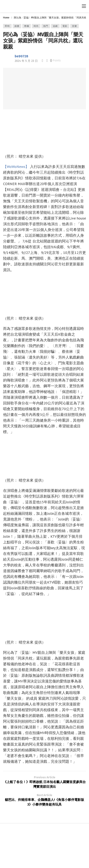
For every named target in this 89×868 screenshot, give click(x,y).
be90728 (21, 56)
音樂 (75, 26)
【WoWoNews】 (16, 167)
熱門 (46, 26)
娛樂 (17, 26)
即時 (7, 26)
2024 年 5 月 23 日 (26, 61)
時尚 (36, 26)
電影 (65, 26)
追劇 (55, 26)
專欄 (27, 26)
